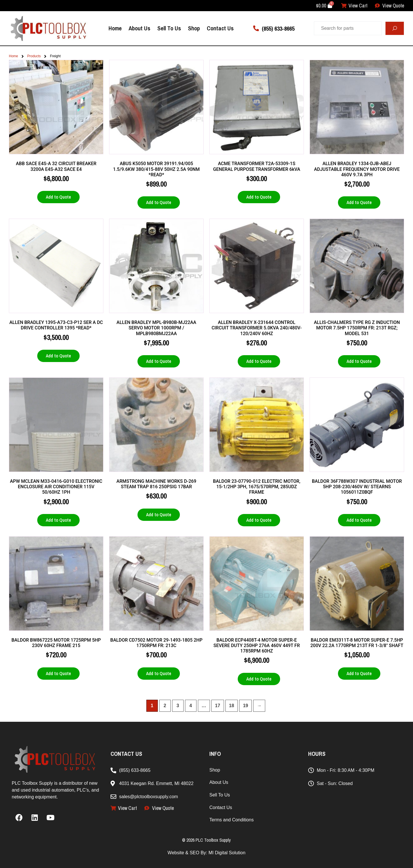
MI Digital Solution (227, 853)
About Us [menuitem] (139, 28)
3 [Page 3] (178, 706)
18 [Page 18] (232, 706)
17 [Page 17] (218, 706)
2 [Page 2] (165, 706)
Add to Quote (58, 197)
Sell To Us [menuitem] (169, 28)
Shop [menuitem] (194, 28)
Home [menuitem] (115, 28)
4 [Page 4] (191, 706)
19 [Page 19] (245, 706)
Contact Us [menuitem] (220, 28)
